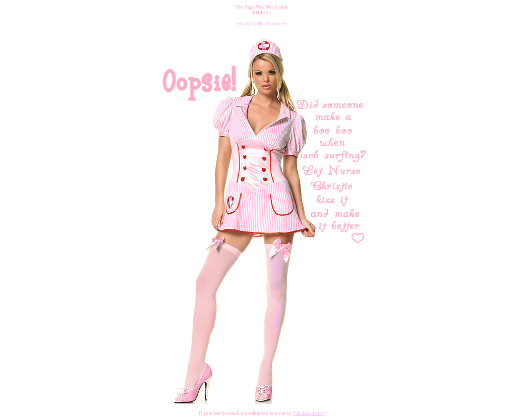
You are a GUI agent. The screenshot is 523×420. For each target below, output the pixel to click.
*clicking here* (309, 413)
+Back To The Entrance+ (261, 23)
